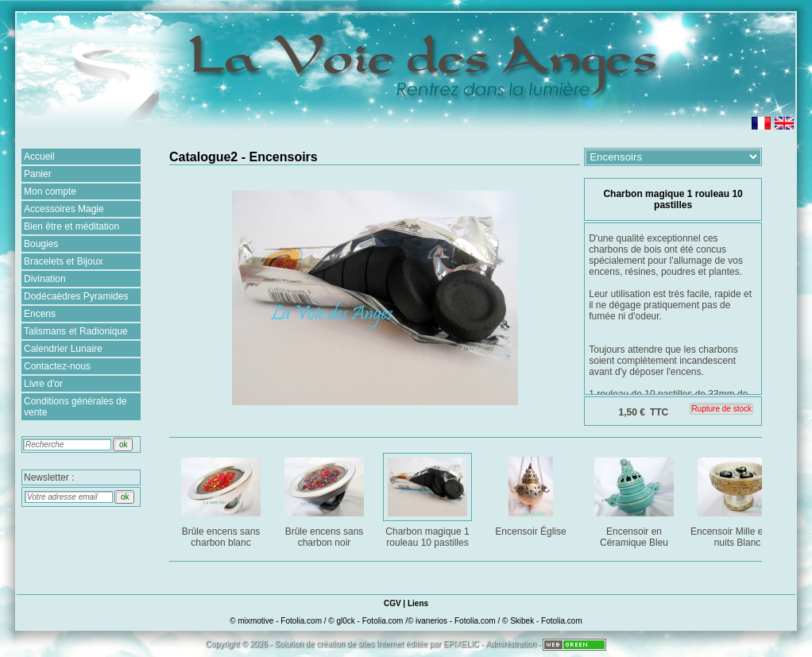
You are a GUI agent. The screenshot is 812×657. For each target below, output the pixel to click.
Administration (510, 644)
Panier (38, 174)
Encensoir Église (532, 494)
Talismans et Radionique (76, 331)
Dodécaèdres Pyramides (76, 296)
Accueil (39, 157)
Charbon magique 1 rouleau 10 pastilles (429, 499)
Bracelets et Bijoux (63, 261)
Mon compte (50, 191)
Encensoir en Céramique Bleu (635, 499)
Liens (418, 603)
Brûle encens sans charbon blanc (222, 499)
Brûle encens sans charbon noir (325, 499)
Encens (40, 314)
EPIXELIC (461, 644)
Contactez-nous (57, 366)
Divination (45, 279)
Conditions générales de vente (75, 407)
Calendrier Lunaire (63, 349)
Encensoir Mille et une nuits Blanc (738, 499)
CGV (392, 603)
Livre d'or (43, 384)
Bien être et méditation (72, 226)
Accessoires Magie (64, 209)
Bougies (41, 244)
